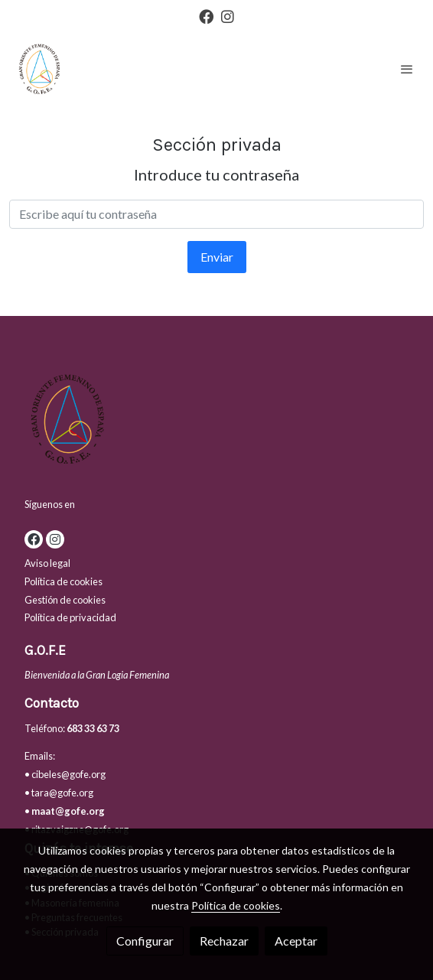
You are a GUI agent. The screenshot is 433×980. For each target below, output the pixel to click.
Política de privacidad (70, 617)
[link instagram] (228, 16)
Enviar (217, 257)
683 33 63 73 (93, 728)
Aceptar (296, 941)
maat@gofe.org (68, 811)
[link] (38, 69)
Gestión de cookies (65, 600)
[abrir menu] (407, 69)
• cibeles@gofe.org (65, 774)
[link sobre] (216, 422)
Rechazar (224, 941)
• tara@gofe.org (59, 793)
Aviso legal (47, 563)
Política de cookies (63, 581)
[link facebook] (206, 16)
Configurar (145, 941)
